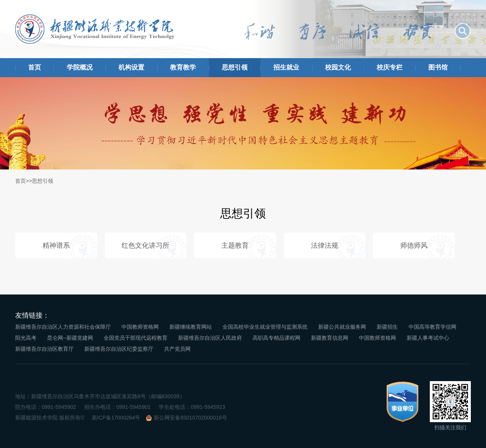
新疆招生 (387, 327)
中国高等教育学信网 (432, 327)
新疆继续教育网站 (191, 327)
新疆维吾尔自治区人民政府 (210, 338)
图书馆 (438, 67)
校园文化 (338, 67)
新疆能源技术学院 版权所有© (50, 418)
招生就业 (286, 67)
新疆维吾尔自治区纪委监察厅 (119, 349)
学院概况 (80, 67)
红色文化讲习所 (145, 245)
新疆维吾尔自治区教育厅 (44, 349)
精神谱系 (56, 245)
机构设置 (131, 67)
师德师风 (414, 245)
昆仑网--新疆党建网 (70, 338)
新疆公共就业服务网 (342, 327)
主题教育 (235, 245)
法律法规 (325, 245)
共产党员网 (177, 349)
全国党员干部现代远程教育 (136, 338)
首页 (35, 67)
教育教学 (183, 67)
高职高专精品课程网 (276, 338)
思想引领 (235, 67)
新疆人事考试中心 (428, 338)
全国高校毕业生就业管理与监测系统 (265, 327)
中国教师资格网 (140, 327)
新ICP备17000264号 (116, 418)
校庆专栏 (390, 67)
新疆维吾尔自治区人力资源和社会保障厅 (63, 327)
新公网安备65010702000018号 (190, 418)
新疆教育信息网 (330, 338)
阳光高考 (26, 338)
